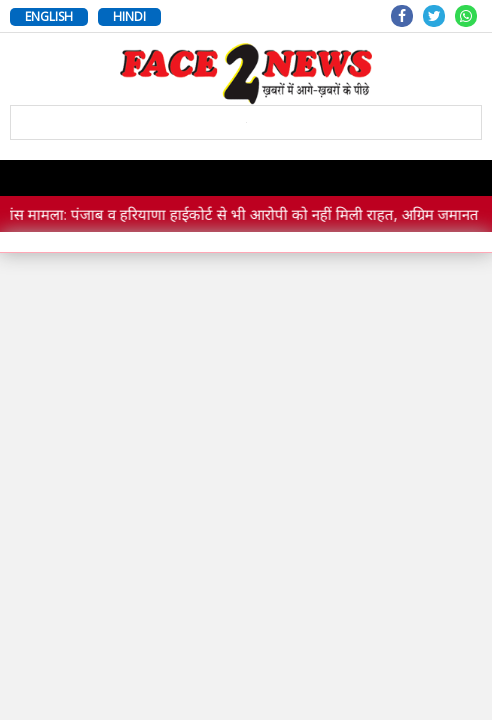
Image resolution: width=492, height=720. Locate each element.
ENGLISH (49, 16)
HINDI (129, 16)
